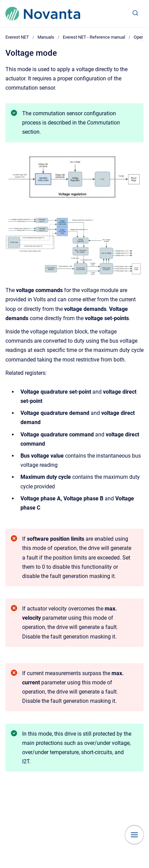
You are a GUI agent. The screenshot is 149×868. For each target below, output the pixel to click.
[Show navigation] (134, 835)
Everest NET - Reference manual (94, 37)
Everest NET (17, 37)
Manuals (46, 37)
